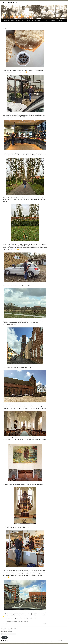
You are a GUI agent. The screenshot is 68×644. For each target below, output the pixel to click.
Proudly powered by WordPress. (58, 641)
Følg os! (5, 637)
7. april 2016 (44, 25)
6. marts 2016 (6, 25)
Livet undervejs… (10, 3)
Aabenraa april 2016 (16, 621)
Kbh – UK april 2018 (38, 20)
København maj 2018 (28, 20)
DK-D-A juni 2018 (19, 20)
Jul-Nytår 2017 (54, 20)
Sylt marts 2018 (47, 20)
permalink (27, 621)
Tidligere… (61, 20)
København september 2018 (9, 20)
